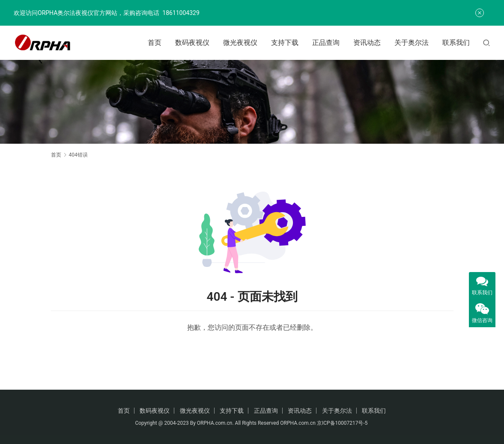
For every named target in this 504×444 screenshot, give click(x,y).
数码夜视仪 (192, 43)
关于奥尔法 (412, 43)
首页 (155, 43)
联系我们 (456, 43)
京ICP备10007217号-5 (343, 423)
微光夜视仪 (240, 43)
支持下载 (285, 43)
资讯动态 (367, 43)
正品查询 (326, 43)
